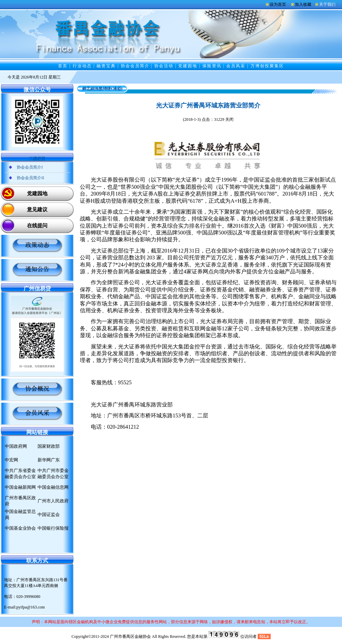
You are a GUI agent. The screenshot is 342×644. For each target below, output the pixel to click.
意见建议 (37, 210)
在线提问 (37, 226)
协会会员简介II (30, 178)
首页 (63, 66)
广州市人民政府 (53, 501)
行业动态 (82, 66)
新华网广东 (49, 460)
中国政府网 (16, 446)
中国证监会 (49, 514)
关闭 (229, 119)
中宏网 (11, 460)
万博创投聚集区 (267, 66)
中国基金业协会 (20, 528)
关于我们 (327, 4)
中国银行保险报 (53, 528)
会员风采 (236, 66)
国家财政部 (49, 446)
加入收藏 (303, 4)
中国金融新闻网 (20, 487)
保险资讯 (212, 66)
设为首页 (278, 4)
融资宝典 (106, 66)
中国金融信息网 (53, 487)
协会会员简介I (30, 167)
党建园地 (188, 66)
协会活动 (164, 66)
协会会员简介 (135, 66)
